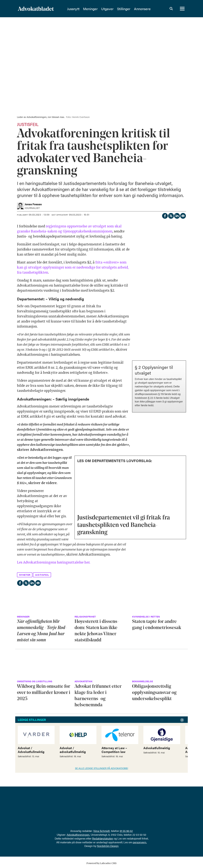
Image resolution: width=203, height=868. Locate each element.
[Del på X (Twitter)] (171, 215)
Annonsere (150, 9)
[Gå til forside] (36, 9)
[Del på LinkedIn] (177, 215)
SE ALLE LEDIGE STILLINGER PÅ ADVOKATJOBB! (102, 768)
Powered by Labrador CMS (101, 863)
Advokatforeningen (78, 835)
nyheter (25, 575)
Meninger (98, 9)
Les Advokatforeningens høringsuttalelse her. (54, 562)
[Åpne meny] (182, 9)
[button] (183, 720)
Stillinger (132, 9)
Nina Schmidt (102, 831)
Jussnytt (81, 9)
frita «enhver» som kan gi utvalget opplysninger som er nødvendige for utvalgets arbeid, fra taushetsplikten (73, 267)
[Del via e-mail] (183, 215)
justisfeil (42, 575)
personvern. (140, 842)
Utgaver (115, 9)
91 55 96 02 (126, 831)
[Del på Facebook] (165, 215)
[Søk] (171, 9)
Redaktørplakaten (103, 838)
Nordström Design (108, 846)
